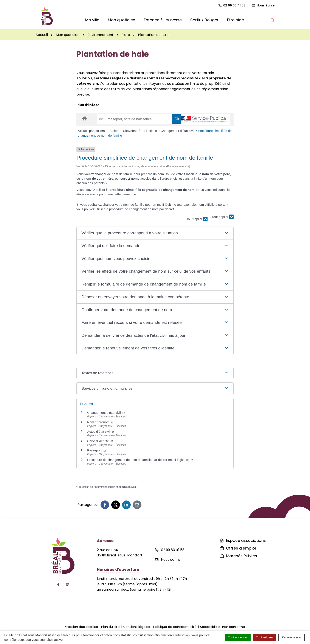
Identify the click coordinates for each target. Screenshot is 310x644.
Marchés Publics (242, 556)
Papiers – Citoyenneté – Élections (133, 131)
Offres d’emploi (241, 548)
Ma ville (92, 20)
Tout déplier (223, 217)
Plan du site (110, 627)
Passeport (96, 450)
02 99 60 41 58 (170, 550)
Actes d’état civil (101, 432)
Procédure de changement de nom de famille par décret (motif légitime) (140, 460)
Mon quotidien (122, 20)
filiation (189, 174)
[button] (273, 20)
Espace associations (246, 540)
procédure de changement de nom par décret (142, 209)
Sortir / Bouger (204, 20)
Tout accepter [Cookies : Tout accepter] (238, 637)
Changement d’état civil (178, 131)
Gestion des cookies (82, 627)
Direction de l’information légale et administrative (108, 487)
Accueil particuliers (92, 131)
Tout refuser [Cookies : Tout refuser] (264, 637)
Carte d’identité (100, 441)
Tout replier (197, 219)
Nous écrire (168, 560)
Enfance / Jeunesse (163, 20)
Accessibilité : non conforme (222, 627)
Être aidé (236, 20)
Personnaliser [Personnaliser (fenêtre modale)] (291, 637)
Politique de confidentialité (175, 627)
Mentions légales (136, 627)
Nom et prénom (100, 422)
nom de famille (122, 174)
